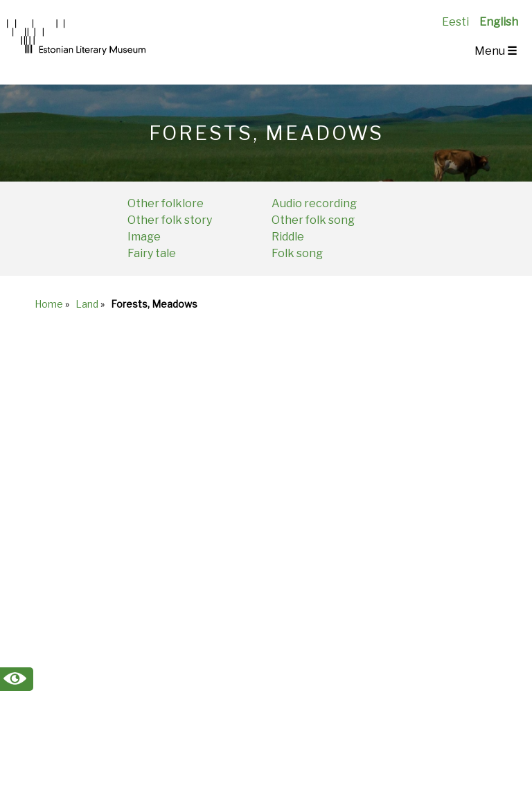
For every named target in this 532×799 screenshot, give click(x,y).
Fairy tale (152, 253)
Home (49, 304)
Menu (496, 51)
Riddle (288, 237)
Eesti (455, 22)
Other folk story (170, 220)
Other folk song (313, 220)
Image (144, 237)
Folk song (297, 253)
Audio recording (314, 203)
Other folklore (166, 203)
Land (87, 304)
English (499, 22)
